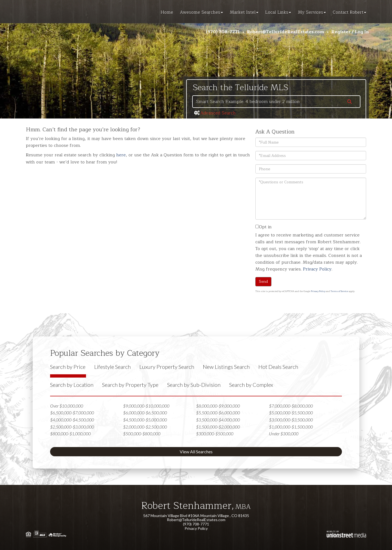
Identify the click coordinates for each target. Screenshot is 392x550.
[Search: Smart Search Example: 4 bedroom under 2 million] (266, 102)
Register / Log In (350, 32)
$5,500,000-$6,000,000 (218, 413)
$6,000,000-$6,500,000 (145, 413)
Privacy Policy (317, 269)
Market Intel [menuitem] (244, 12)
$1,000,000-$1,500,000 (291, 427)
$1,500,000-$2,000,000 (218, 427)
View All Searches (196, 452)
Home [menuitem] (167, 12)
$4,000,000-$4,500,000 (72, 420)
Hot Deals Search (278, 367)
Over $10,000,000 (67, 406)
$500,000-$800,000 (142, 434)
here (121, 155)
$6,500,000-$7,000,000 (72, 413)
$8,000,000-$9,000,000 (218, 406)
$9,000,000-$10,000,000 (146, 406)
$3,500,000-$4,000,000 (218, 420)
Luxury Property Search (167, 367)
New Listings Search (226, 367)
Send (263, 282)
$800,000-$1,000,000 (70, 434)
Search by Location (72, 385)
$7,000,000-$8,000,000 (291, 406)
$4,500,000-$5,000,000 (145, 420)
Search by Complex (251, 385)
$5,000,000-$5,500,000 (291, 413)
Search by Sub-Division (194, 385)
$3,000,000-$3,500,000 (291, 420)
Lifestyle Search (112, 367)
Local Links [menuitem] (278, 12)
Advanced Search (218, 113)
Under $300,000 (284, 434)
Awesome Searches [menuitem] (201, 12)
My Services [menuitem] (312, 12)
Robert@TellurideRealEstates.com (286, 32)
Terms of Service (339, 291)
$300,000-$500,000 (215, 434)
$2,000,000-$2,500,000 (145, 427)
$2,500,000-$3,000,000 (72, 427)
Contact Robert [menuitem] (349, 12)
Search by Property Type (130, 385)
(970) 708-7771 (223, 32)
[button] (350, 102)
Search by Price (68, 367)
